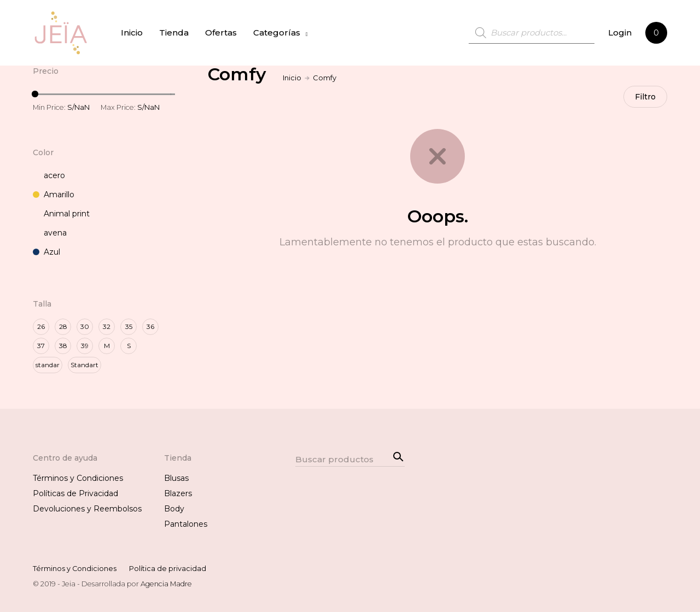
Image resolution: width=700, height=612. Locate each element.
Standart (84, 365)
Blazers (178, 493)
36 (150, 326)
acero (49, 175)
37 (41, 346)
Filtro (645, 97)
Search (396, 456)
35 (129, 326)
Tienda (174, 33)
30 (85, 326)
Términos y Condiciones (78, 478)
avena (50, 233)
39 (85, 346)
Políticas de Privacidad (75, 493)
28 (63, 326)
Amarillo (54, 195)
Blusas (176, 478)
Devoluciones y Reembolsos (87, 509)
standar (48, 365)
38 (63, 346)
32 (107, 326)
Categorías (277, 33)
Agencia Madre (166, 584)
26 (41, 326)
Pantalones (186, 524)
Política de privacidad (168, 569)
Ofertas (221, 33)
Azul (46, 252)
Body (174, 509)
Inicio (132, 33)
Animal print (61, 214)
